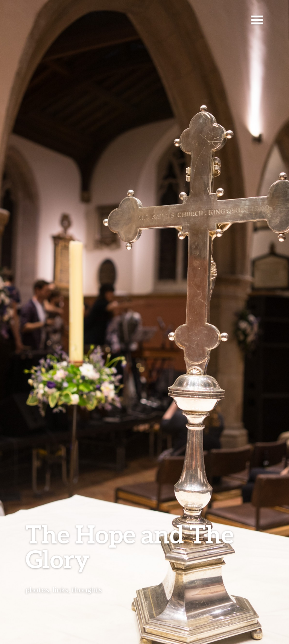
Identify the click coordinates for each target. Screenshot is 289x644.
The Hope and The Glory (130, 546)
